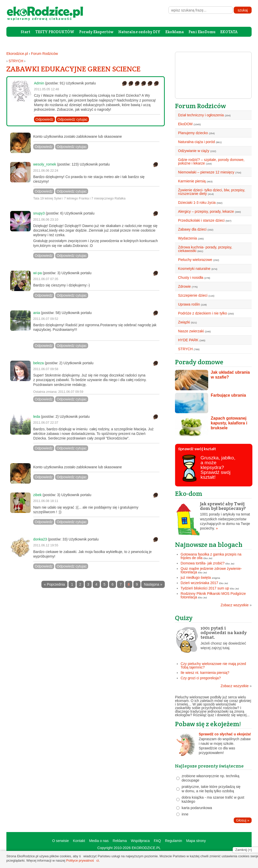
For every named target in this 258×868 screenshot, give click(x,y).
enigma (216, 578)
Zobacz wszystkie (236, 605)
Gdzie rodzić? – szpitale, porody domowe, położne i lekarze (211, 161)
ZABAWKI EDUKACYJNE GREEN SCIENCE (73, 69)
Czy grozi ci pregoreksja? (201, 678)
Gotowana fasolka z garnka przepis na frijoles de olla (211, 556)
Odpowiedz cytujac (73, 119)
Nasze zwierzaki (191, 331)
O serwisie (60, 841)
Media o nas (99, 841)
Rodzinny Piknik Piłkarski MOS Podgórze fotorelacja (213, 595)
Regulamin (174, 841)
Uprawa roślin (189, 304)
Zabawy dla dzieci (192, 229)
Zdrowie (184, 286)
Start (26, 32)
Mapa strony (196, 841)
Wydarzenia (187, 238)
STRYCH (16, 61)
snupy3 (39, 213)
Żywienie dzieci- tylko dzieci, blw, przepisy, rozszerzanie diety (212, 192)
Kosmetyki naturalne (194, 269)
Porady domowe (199, 362)
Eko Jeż (208, 558)
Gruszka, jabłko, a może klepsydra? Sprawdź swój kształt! (218, 467)
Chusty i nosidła (191, 278)
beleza (38, 363)
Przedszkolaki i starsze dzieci (201, 220)
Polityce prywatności (83, 860)
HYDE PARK (188, 340)
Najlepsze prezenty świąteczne (209, 766)
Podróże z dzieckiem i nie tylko (202, 313)
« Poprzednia (55, 584)
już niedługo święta (196, 577)
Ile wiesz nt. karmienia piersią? (205, 673)
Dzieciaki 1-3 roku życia (197, 203)
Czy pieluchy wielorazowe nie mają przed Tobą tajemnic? (213, 665)
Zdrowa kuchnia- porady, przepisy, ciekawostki (205, 249)
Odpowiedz (44, 119)
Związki (184, 322)
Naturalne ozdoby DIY (139, 32)
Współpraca (140, 841)
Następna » (153, 584)
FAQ (157, 841)
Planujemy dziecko (193, 133)
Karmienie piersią (192, 181)
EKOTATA (229, 32)
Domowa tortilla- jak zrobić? (203, 563)
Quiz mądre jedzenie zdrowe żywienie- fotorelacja (211, 570)
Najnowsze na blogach (209, 544)
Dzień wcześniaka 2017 (199, 583)
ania (37, 313)
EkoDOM (185, 124)
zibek (37, 495)
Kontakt (79, 841)
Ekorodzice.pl (17, 54)
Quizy (184, 618)
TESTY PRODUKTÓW (55, 32)
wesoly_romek (45, 164)
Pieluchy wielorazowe (195, 260)
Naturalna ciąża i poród (196, 142)
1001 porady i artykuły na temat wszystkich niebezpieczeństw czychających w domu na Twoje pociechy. (213, 516)
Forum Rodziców (45, 54)
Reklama (120, 841)
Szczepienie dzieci (193, 295)
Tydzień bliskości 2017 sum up (205, 588)
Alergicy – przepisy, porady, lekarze (206, 211)
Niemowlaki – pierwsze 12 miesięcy (206, 172)
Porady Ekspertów (96, 32)
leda (37, 417)
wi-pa (37, 273)
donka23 (40, 539)
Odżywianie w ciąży (194, 151)
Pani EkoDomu (202, 32)
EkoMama (174, 32)
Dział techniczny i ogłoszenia (201, 115)
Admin (39, 83)
